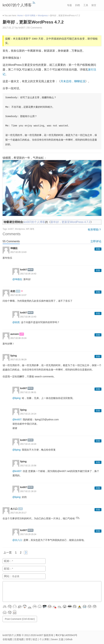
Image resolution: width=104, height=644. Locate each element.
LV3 (22, 334)
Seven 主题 (57, 639)
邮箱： (8, 569)
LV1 (18, 291)
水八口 (14, 509)
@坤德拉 (17, 279)
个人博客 (44, 639)
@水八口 (17, 540)
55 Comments (35, 28)
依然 (13, 291)
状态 (35, 639)
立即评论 (96, 241)
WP (28, 229)
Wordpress (20, 229)
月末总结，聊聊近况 (73, 81)
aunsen (15, 334)
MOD (30, 270)
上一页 (8, 553)
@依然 (16, 322)
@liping (16, 398)
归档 (77, 5)
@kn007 (17, 419)
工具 (86, 5)
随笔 (32, 229)
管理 (28, 639)
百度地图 (19, 639)
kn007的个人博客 (17, 5)
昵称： (8, 561)
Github (69, 639)
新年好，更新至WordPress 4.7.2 (33, 22)
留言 (94, 5)
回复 (98, 249)
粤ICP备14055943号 (66, 635)
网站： (8, 576)
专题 (69, 5)
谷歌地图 (7, 639)
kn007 (11, 229)
